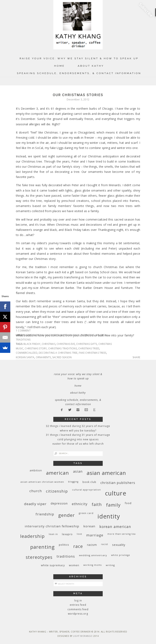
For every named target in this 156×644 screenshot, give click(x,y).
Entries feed (78, 605)
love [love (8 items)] (79, 534)
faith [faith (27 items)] (97, 504)
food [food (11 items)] (128, 503)
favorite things (55, 335)
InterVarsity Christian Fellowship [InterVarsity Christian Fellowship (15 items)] (52, 526)
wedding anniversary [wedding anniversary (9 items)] (93, 555)
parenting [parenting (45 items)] (42, 547)
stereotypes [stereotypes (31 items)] (39, 557)
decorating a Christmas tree (58, 353)
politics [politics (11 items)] (64, 545)
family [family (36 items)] (113, 505)
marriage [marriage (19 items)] (95, 535)
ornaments (43, 357)
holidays (73, 335)
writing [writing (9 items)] (110, 565)
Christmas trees (89, 348)
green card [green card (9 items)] (86, 513)
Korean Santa (25, 357)
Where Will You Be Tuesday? (78, 431)
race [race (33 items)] (78, 546)
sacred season (62, 357)
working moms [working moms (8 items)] (93, 565)
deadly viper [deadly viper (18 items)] (35, 504)
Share (136, 357)
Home (59, 66)
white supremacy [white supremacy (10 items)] (53, 565)
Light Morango (83, 636)
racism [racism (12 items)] (92, 545)
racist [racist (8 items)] (105, 544)
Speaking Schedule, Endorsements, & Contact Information (79, 73)
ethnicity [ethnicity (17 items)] (80, 504)
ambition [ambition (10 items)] (36, 470)
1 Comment (23, 331)
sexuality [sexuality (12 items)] (119, 545)
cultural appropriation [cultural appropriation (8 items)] (86, 490)
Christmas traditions (63, 348)
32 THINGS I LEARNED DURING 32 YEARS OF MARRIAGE (78, 426)
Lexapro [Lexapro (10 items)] (67, 534)
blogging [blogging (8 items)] (73, 482)
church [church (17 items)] (36, 491)
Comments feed (78, 609)
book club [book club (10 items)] (89, 482)
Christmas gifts (87, 344)
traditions (23, 340)
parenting (88, 335)
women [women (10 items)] (74, 565)
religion (102, 335)
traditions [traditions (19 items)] (66, 556)
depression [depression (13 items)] (59, 503)
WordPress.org (78, 614)
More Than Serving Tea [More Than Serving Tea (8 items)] (122, 534)
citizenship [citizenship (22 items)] (57, 491)
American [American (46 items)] (58, 473)
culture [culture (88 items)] (116, 493)
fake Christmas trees (93, 353)
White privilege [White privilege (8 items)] (121, 555)
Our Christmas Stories (78, 95)
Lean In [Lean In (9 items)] (53, 534)
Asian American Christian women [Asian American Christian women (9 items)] (42, 482)
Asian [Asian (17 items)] (78, 471)
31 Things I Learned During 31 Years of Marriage (78, 435)
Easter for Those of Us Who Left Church (78, 444)
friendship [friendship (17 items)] (45, 514)
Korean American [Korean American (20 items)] (115, 527)
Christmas (49, 344)
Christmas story (36, 348)
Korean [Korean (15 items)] (89, 526)
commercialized (27, 353)
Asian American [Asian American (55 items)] (106, 473)
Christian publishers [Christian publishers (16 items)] (118, 483)
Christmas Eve (66, 344)
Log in (78, 600)
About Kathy (91, 66)
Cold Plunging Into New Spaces (78, 439)
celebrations (35, 335)
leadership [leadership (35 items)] (32, 536)
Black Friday (32, 344)
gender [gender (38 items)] (66, 515)
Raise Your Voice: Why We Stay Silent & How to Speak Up (79, 58)
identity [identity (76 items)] (109, 516)
